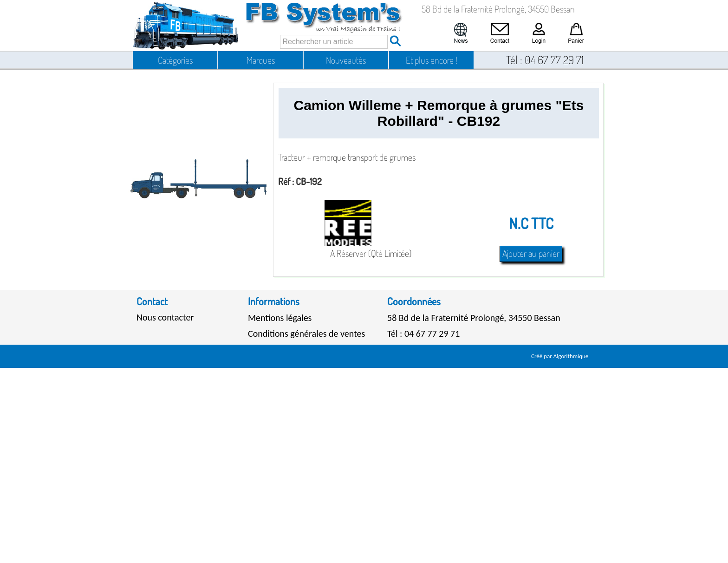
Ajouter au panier (531, 253)
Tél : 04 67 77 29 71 (423, 334)
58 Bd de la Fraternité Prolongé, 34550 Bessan (474, 318)
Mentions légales (280, 318)
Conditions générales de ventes (306, 334)
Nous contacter (165, 317)
